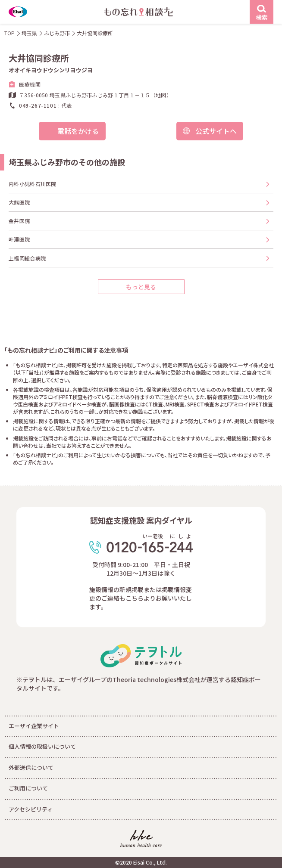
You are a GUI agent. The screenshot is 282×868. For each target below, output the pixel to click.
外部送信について (31, 767)
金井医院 (19, 221)
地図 (161, 95)
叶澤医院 (19, 239)
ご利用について (28, 788)
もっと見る (141, 287)
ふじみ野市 (57, 33)
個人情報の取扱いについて (42, 746)
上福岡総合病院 (27, 258)
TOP (9, 33)
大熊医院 (19, 202)
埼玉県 (29, 33)
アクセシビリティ (31, 809)
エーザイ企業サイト (34, 726)
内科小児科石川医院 (33, 184)
